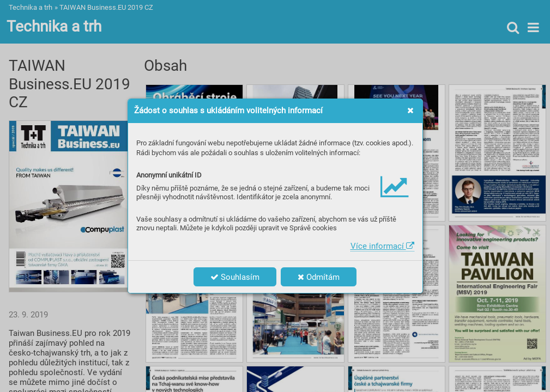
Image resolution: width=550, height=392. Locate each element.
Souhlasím (235, 277)
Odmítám (319, 277)
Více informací (382, 246)
